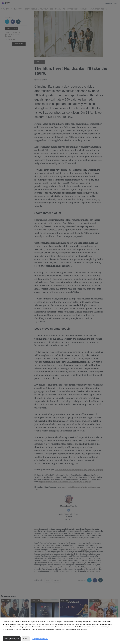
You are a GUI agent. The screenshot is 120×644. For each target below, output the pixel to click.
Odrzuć (26, 639)
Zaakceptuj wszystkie (12, 639)
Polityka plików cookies (40, 639)
